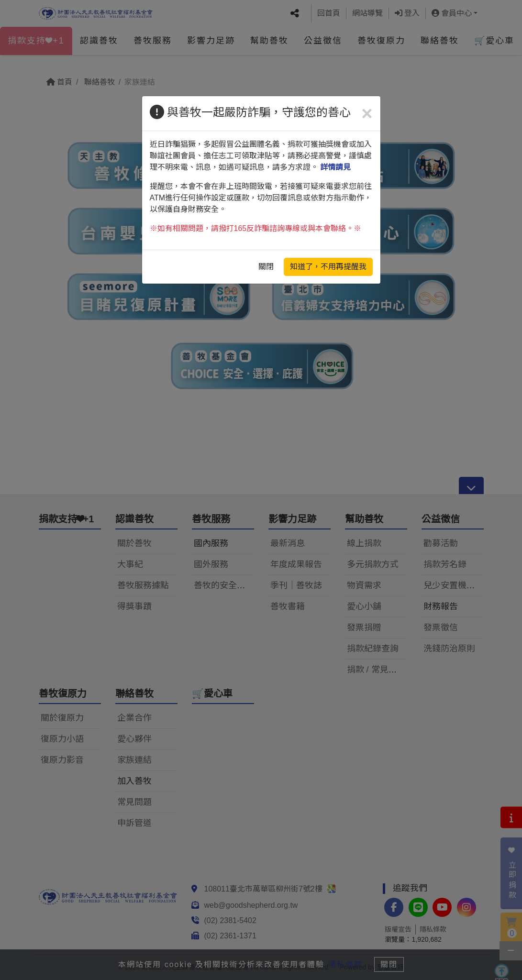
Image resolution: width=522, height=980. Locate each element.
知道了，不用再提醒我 (328, 267)
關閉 (266, 267)
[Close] (367, 113)
